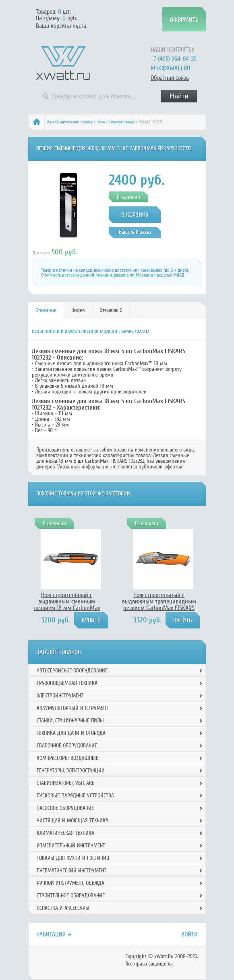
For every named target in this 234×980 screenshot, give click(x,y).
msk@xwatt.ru (170, 68)
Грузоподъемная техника (67, 683)
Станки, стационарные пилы (70, 721)
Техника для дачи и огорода (71, 733)
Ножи (101, 122)
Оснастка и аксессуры (63, 908)
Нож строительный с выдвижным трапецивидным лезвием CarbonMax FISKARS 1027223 (159, 605)
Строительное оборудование (71, 896)
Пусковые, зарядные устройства (75, 796)
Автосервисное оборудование (72, 671)
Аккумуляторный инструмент (72, 708)
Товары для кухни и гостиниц (73, 858)
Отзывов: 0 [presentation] (111, 310)
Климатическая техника (65, 833)
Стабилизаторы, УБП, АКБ (66, 783)
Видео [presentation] (78, 310)
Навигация (51, 934)
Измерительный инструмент (71, 846)
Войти (189, 934)
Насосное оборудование (65, 808)
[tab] (46, 310)
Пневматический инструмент (71, 871)
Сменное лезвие (122, 122)
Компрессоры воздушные (67, 758)
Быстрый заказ (135, 232)
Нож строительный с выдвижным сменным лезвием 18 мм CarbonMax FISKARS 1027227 (67, 605)
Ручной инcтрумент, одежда (70, 122)
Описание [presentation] (46, 310)
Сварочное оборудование (67, 746)
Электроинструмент (60, 696)
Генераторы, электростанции (71, 771)
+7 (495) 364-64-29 (174, 59)
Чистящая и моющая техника (72, 821)
